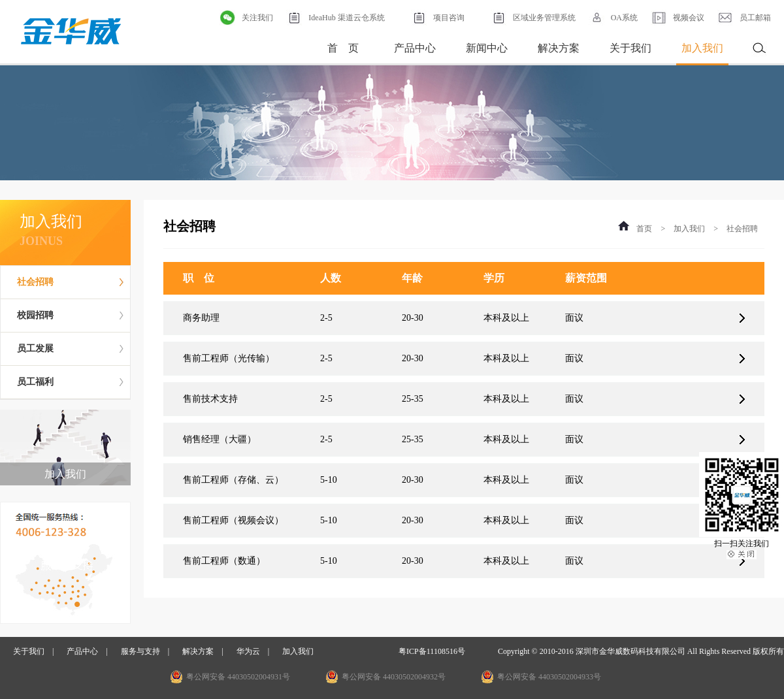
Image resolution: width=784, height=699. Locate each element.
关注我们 (246, 18)
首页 (644, 229)
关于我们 (630, 48)
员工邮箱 (744, 18)
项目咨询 (438, 18)
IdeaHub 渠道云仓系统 (335, 18)
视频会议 (678, 18)
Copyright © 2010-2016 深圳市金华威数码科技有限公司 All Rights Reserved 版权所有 (641, 651)
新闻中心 (487, 48)
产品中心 (415, 48)
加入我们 (702, 48)
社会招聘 (742, 229)
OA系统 (613, 18)
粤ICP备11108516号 (432, 651)
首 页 (343, 48)
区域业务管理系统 (533, 18)
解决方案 (559, 48)
